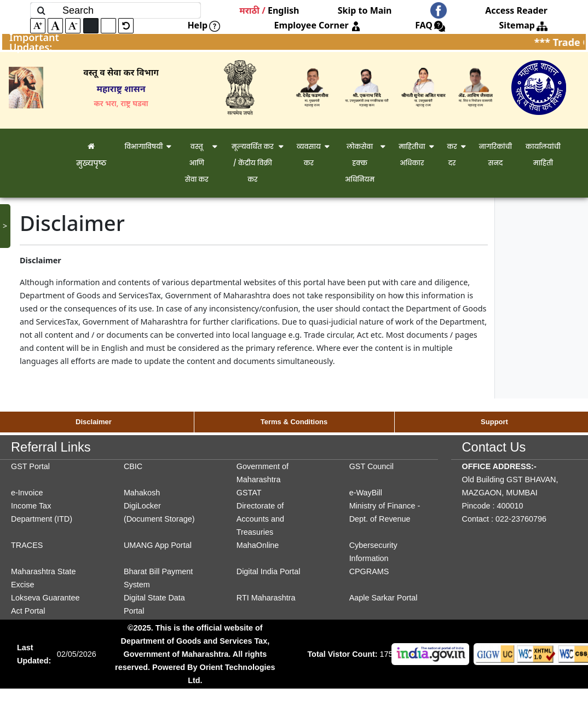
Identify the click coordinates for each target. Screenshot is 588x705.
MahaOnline (258, 545)
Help (204, 25)
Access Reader (516, 10)
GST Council (371, 466)
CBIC (133, 466)
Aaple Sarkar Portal (384, 598)
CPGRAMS (369, 571)
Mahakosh (142, 493)
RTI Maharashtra (266, 598)
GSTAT (249, 493)
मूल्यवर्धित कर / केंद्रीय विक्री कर (253, 163)
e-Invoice (27, 493)
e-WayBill (366, 493)
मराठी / (252, 10)
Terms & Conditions (294, 422)
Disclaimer (94, 422)
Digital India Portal (269, 571)
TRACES (27, 545)
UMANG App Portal (158, 545)
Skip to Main (365, 10)
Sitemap (523, 25)
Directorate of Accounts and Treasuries (260, 519)
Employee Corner (318, 25)
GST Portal (30, 466)
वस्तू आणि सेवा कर (197, 163)
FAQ (430, 25)
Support (494, 422)
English (283, 10)
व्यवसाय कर (309, 155)
